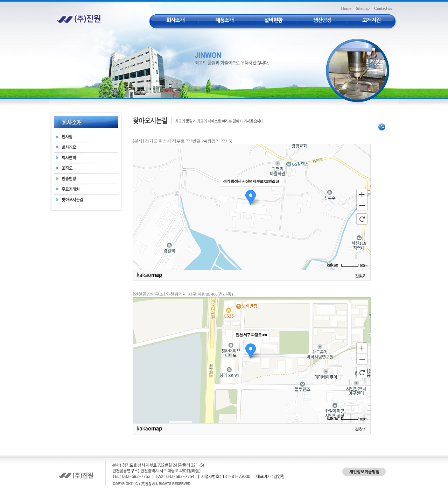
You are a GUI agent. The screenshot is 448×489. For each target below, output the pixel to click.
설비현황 (273, 20)
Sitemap (363, 8)
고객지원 (371, 20)
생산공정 (322, 20)
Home (346, 8)
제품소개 (224, 20)
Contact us (383, 8)
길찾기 (361, 276)
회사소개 (175, 20)
